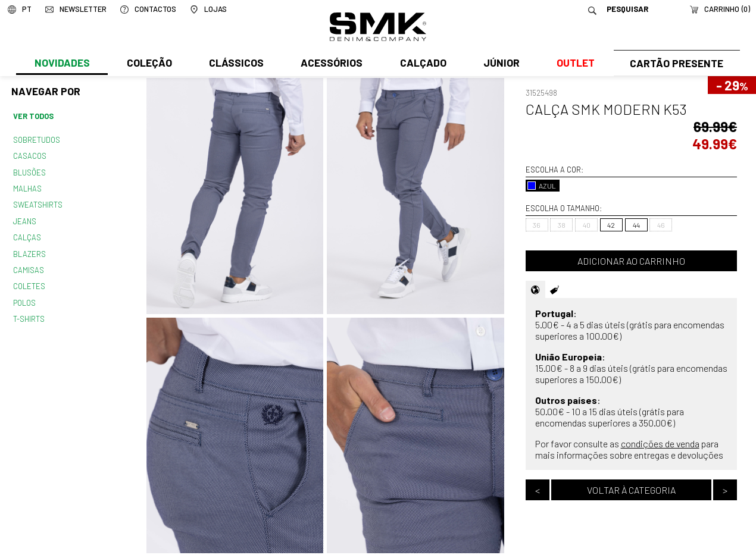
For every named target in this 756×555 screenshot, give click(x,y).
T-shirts (29, 311)
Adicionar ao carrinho (631, 261)
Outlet (573, 64)
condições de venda (660, 443)
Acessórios (330, 64)
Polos (24, 296)
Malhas (27, 186)
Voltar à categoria (631, 490)
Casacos (29, 155)
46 (661, 225)
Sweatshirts (38, 202)
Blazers (29, 249)
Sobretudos (37, 139)
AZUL (542, 186)
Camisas (28, 264)
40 (587, 225)
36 (537, 225)
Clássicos (235, 64)
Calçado (421, 64)
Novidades (62, 64)
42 (611, 225)
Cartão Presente (675, 64)
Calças (26, 233)
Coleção (149, 64)
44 (636, 225)
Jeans (24, 217)
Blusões (29, 170)
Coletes (29, 280)
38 (562, 225)
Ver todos (33, 116)
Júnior (499, 64)
